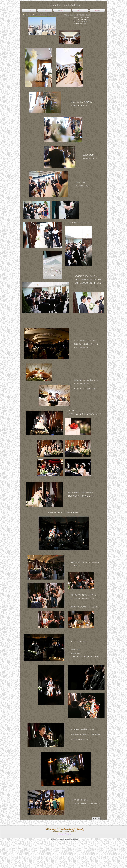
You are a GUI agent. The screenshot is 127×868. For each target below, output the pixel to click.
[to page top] (96, 818)
